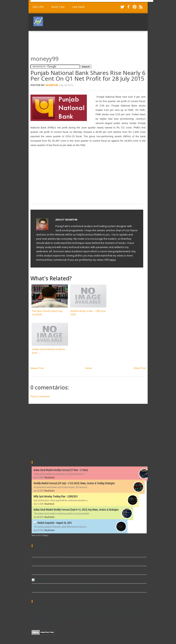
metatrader (132, 617)
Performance (137, 613)
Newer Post (37, 368)
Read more (50, 477)
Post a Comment (40, 396)
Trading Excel (83, 617)
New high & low (100, 613)
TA (55, 617)
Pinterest (135, 7)
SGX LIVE (38, 7)
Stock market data (42, 617)
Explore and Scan (48, 613)
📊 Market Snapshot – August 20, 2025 (53, 523)
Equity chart (135, 608)
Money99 (52, 85)
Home (89, 368)
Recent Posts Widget (40, 535)
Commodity (69, 608)
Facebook (128, 7)
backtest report (116, 617)
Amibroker (44, 608)
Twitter (122, 7)
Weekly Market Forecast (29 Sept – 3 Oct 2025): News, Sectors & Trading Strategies (74, 483)
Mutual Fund (75, 613)
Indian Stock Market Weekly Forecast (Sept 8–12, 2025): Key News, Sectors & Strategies (76, 510)
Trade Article (66, 617)
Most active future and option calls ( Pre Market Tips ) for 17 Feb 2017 (71, 562)
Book (55, 608)
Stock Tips (58, 7)
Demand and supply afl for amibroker (54, 571)
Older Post (140, 368)
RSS (141, 7)
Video (94, 617)
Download (98, 608)
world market (47, 621)
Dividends (86, 609)
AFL (34, 608)
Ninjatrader (122, 613)
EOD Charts (114, 608)
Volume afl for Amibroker (46, 553)
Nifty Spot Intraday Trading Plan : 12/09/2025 (56, 496)
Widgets (102, 617)
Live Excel (78, 7)
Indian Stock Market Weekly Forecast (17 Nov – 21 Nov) (61, 470)
